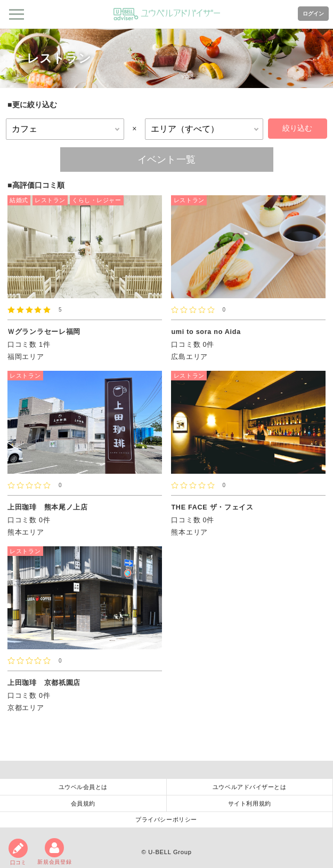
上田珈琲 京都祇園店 (44, 683)
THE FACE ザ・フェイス (212, 507)
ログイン (313, 14)
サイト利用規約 (250, 803)
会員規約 (83, 803)
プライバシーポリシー (166, 819)
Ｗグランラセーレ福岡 (44, 332)
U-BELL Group (170, 852)
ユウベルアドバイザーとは (250, 787)
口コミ (18, 852)
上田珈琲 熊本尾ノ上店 (48, 507)
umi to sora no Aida (206, 332)
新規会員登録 (54, 851)
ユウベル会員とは (83, 787)
